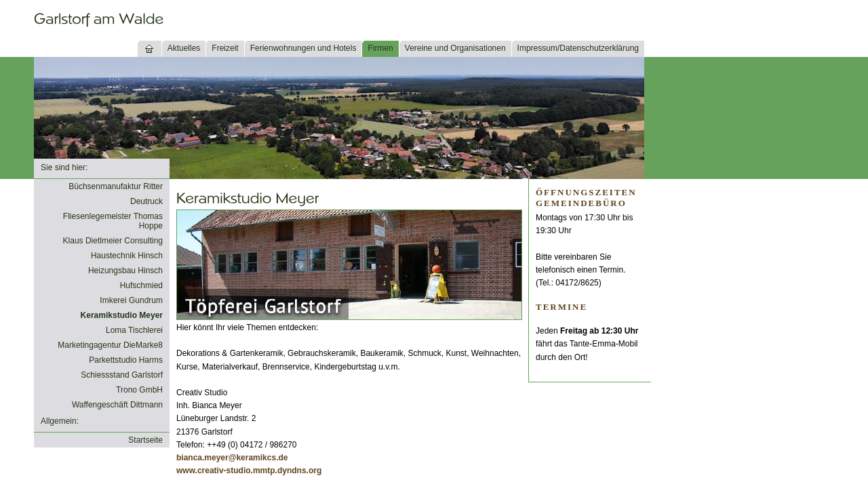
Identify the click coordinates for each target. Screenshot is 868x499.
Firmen (380, 48)
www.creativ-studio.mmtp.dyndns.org (249, 471)
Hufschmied (141, 285)
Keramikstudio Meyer (122, 315)
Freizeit (225, 48)
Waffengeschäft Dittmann (117, 405)
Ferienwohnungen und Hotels (303, 48)
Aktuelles (184, 48)
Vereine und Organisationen (455, 48)
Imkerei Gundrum (131, 300)
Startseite (145, 440)
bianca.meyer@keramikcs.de (232, 458)
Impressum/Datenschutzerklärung (578, 48)
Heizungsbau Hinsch (125, 271)
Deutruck (146, 201)
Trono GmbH (139, 390)
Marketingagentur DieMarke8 (110, 345)
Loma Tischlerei (134, 330)
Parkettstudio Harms (126, 360)
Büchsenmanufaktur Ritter (116, 186)
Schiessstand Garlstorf (122, 375)
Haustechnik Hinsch (127, 256)
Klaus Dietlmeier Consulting (113, 241)
